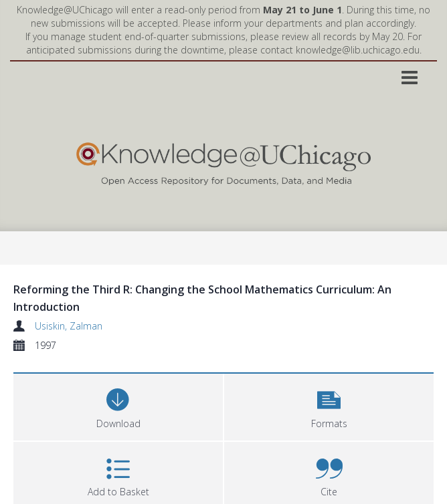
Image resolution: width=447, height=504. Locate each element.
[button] (329, 405)
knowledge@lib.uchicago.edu (358, 50)
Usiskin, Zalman (69, 326)
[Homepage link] (223, 161)
